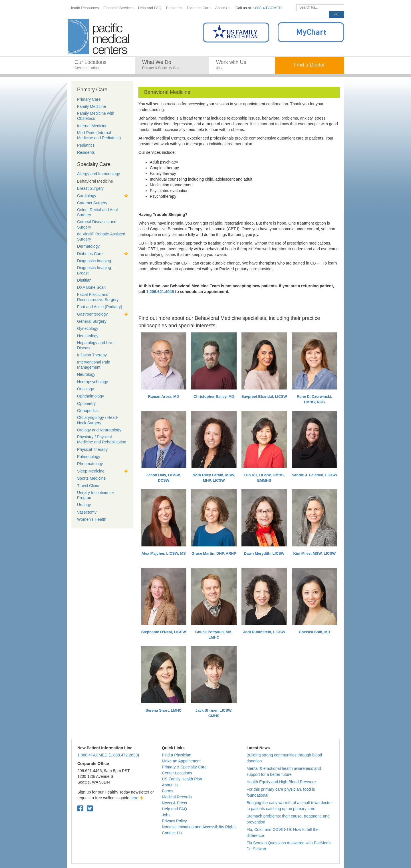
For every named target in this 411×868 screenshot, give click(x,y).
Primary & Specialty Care (184, 767)
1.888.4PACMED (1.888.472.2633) (108, 755)
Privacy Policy (174, 821)
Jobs (166, 815)
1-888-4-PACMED (267, 8)
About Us (170, 785)
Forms (168, 791)
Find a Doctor (309, 65)
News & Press (174, 803)
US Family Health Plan (182, 779)
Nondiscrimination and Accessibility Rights (199, 827)
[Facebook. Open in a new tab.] (80, 809)
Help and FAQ (174, 809)
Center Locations (177, 773)
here (137, 798)
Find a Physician (177, 755)
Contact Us (172, 833)
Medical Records (177, 797)
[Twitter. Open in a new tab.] (90, 809)
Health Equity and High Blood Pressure (281, 782)
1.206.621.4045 (160, 292)
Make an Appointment (181, 761)
